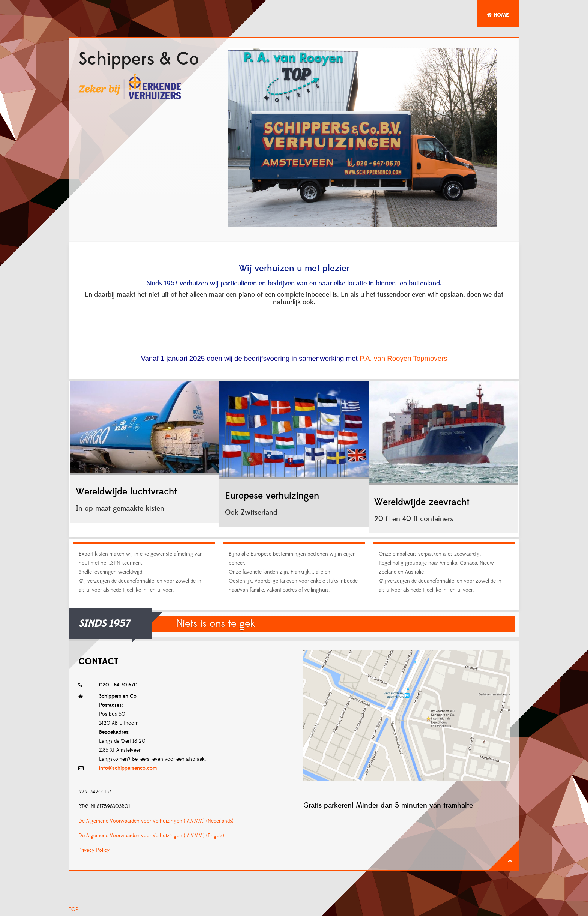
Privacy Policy (94, 850)
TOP (74, 910)
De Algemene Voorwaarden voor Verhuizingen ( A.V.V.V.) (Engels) (151, 836)
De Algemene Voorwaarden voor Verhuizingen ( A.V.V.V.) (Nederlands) (156, 821)
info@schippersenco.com (128, 768)
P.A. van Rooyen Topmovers (403, 358)
